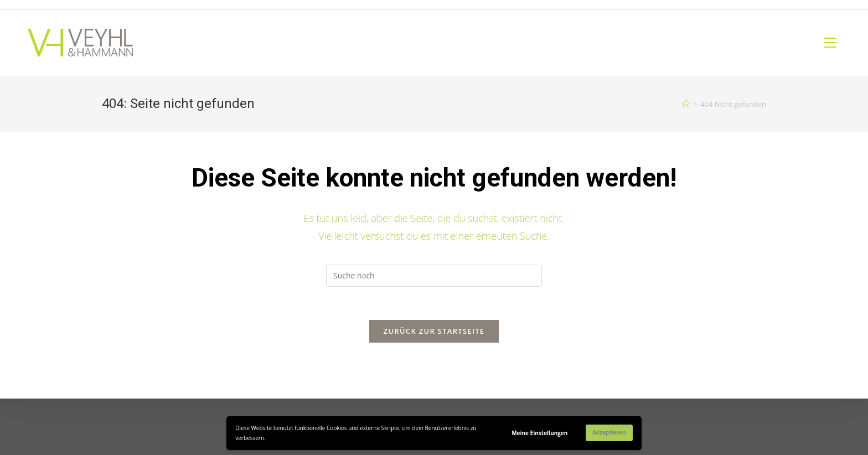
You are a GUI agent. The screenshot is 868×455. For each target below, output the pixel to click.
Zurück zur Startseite (434, 331)
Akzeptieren (609, 432)
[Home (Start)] (686, 104)
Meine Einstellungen (539, 433)
